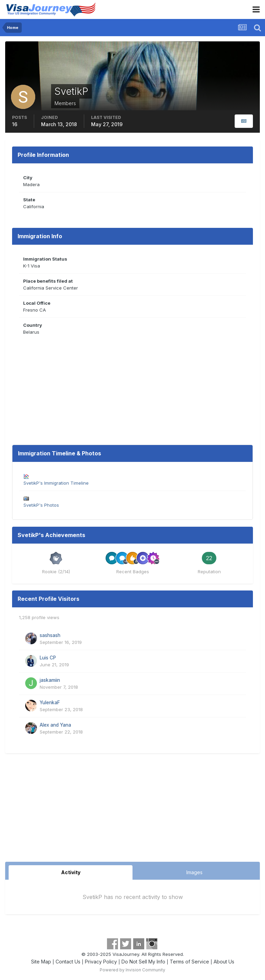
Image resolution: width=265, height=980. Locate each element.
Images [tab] (194, 872)
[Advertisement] (132, 810)
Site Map (41, 962)
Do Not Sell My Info (143, 962)
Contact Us (68, 962)
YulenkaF (50, 703)
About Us (224, 962)
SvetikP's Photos (41, 505)
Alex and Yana (55, 725)
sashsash (50, 635)
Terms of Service (189, 962)
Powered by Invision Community (132, 970)
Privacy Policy (101, 962)
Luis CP (48, 658)
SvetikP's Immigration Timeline (56, 483)
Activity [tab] (71, 872)
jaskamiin (50, 680)
